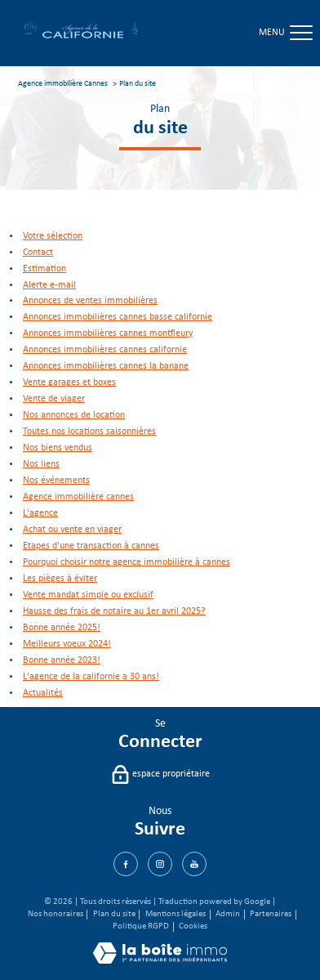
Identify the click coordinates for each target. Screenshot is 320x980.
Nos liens (41, 464)
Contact (38, 253)
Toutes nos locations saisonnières (89, 432)
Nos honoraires (56, 914)
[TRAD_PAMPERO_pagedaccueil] (81, 38)
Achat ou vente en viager (72, 530)
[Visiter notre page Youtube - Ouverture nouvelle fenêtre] (194, 864)
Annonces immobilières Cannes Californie (105, 350)
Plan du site (114, 914)
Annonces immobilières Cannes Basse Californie (118, 317)
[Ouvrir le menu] (300, 34)
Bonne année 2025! (62, 628)
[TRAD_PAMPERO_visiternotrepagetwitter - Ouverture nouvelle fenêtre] (160, 864)
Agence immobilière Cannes (63, 84)
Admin (228, 914)
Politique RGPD (141, 926)
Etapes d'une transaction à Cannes (91, 546)
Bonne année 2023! (62, 660)
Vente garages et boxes (69, 383)
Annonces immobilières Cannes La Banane (106, 366)
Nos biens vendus (58, 448)
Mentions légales (176, 914)
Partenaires (271, 914)
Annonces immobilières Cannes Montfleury (108, 333)
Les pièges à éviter (60, 579)
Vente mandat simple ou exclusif (88, 595)
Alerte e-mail (49, 285)
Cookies (193, 926)
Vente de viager (54, 399)
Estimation (44, 269)
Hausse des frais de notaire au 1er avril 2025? (114, 611)
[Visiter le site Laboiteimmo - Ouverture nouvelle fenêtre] (160, 961)
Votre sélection (53, 236)
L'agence (40, 513)
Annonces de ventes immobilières (90, 301)
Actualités (43, 693)
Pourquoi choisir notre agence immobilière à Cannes (127, 562)
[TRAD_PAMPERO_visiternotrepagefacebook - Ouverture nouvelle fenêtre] (126, 864)
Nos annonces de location (74, 415)
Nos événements (56, 481)
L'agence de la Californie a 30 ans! (91, 677)
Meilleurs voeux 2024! (67, 644)
